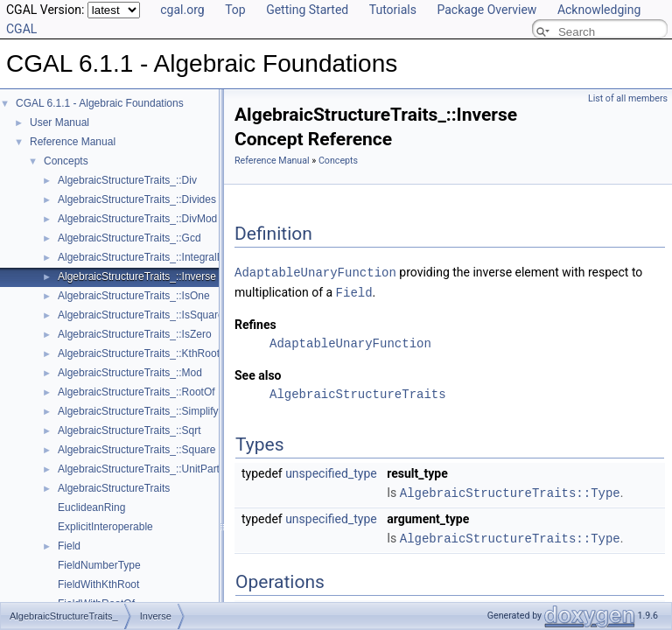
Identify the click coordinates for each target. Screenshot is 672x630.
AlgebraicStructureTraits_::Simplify (138, 411)
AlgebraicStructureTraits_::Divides (137, 199)
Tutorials (393, 10)
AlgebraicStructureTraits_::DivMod (137, 219)
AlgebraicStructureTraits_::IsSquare (141, 315)
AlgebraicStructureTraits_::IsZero (135, 334)
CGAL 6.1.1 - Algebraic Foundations (100, 103)
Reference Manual (73, 142)
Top (235, 10)
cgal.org (182, 10)
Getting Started (307, 10)
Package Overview (486, 10)
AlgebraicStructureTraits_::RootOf (136, 392)
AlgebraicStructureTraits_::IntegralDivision (156, 257)
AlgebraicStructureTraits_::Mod (130, 373)
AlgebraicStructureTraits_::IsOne (134, 296)
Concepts (66, 161)
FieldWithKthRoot (98, 584)
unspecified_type (331, 472)
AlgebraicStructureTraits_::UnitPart (139, 469)
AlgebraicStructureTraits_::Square (136, 450)
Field (69, 546)
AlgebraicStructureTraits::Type (510, 490)
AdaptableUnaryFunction (315, 272)
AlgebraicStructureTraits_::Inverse (137, 276)
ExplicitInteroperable (105, 527)
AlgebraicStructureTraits (114, 488)
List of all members (628, 98)
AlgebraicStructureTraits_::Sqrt (129, 430)
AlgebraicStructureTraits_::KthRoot (139, 353)
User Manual (59, 122)
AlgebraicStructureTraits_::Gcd (129, 238)
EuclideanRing (91, 507)
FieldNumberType (99, 565)
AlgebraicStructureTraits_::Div (127, 180)
